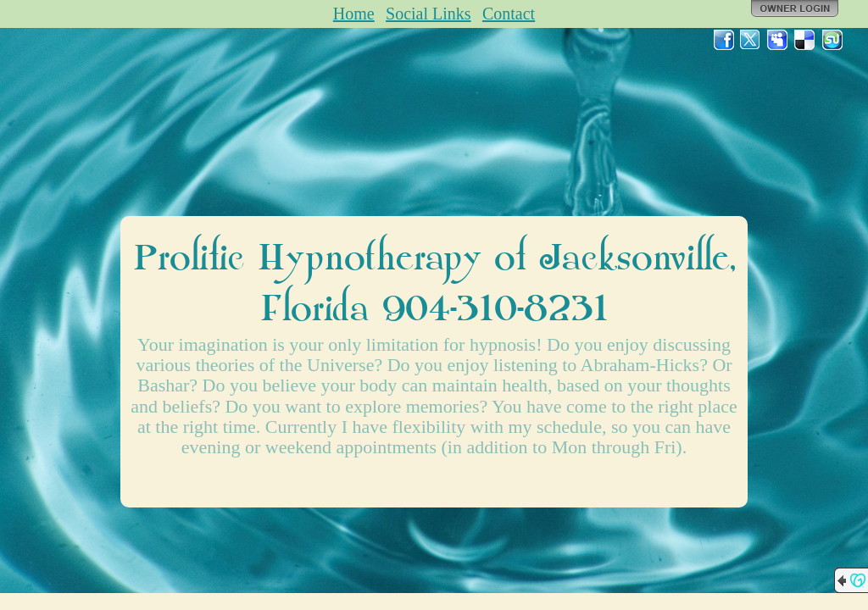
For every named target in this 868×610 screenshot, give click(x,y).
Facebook (724, 40)
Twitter (751, 40)
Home (354, 14)
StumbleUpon (832, 40)
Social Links (428, 14)
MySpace (778, 40)
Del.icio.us (805, 40)
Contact (509, 14)
